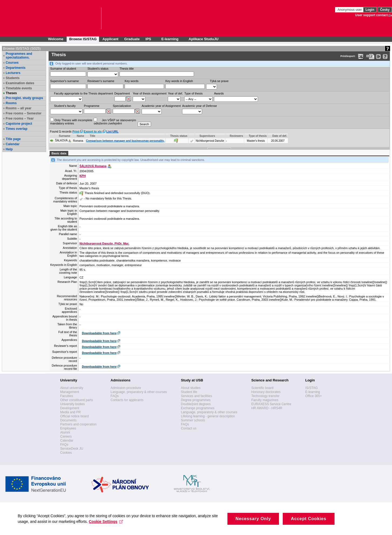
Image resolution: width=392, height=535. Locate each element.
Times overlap (16, 129)
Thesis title (127, 69)
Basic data (59, 153)
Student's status (98, 69)
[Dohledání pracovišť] (129, 99)
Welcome (56, 39)
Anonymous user (350, 10)
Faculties (67, 396)
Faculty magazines (265, 400)
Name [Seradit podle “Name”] (80, 136)
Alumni (65, 432)
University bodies (72, 404)
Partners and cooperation (78, 424)
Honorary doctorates (266, 392)
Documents (68, 420)
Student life (189, 392)
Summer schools (193, 420)
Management (70, 392)
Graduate (132, 39)
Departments (16, 68)
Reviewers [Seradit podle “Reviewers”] (236, 136)
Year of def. (175, 93)
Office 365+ (313, 396)
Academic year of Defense (200, 106)
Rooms (11, 103)
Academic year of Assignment (161, 106)
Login (370, 10)
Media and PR (70, 412)
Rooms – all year (18, 108)
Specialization (122, 106)
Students (13, 78)
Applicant (110, 39)
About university (72, 388)
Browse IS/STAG (83, 39)
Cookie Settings (107, 527)
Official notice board (74, 416)
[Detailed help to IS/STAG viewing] (385, 57)
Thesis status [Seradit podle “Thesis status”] (179, 136)
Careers (66, 436)
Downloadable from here (99, 333)
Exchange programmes (198, 408)
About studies (191, 388)
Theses (11, 93)
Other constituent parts (76, 400)
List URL (112, 131)
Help (9, 149)
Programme (92, 106)
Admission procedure (126, 388)
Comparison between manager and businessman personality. (125, 141)
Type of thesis (193, 93)
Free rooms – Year (20, 118)
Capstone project (19, 124)
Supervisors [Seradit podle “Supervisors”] (207, 136)
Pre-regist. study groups (24, 98)
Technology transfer (265, 396)
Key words (132, 81)
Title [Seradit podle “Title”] (93, 136)
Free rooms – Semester (24, 113)
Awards (219, 93)
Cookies (66, 453)
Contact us (189, 428)
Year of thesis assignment (150, 93)
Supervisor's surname (64, 81)
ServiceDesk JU (72, 449)
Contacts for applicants (127, 400)
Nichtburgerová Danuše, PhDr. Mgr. (104, 243)
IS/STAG (311, 388)
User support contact (371, 15)
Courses (12, 63)
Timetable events (19, 88)
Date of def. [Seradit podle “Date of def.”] (279, 136)
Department (122, 93)
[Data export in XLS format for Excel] (361, 57)
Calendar (13, 144)
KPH (82, 176)
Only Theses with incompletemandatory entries (71, 121)
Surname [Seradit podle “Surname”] (65, 136)
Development (70, 408)
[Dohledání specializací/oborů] (137, 111)
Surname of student (63, 69)
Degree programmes (196, 400)
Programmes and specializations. (19, 56)
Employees (68, 428)
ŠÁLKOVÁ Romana (93, 166)
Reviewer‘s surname (101, 81)
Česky (385, 10)
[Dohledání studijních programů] (109, 111)
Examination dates (20, 83)
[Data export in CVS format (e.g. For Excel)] (370, 57)
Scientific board (262, 388)
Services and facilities (197, 396)
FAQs (64, 445)
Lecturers (13, 73)
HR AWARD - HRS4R (267, 408)
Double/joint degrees (196, 404)
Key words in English (179, 81)
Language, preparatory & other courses (139, 392)
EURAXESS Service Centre (271, 404)
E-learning (313, 392)
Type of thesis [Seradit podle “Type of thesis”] (258, 136)
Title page (13, 139)
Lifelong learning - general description (208, 416)
